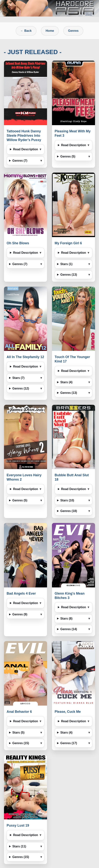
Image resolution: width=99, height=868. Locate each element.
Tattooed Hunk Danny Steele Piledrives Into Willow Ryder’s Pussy (24, 136)
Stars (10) (67, 500)
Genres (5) (68, 156)
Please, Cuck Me (68, 712)
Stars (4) (66, 382)
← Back (26, 31)
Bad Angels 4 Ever (21, 593)
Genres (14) (69, 629)
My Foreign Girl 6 (68, 243)
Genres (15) (21, 743)
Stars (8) (66, 619)
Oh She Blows (18, 243)
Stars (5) (18, 733)
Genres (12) (21, 388)
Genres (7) (20, 161)
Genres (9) (20, 614)
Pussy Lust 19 (18, 825)
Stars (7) (18, 378)
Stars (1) (66, 264)
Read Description (26, 149)
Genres (73, 31)
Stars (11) (19, 846)
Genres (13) (69, 275)
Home (50, 31)
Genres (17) (69, 743)
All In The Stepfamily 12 (25, 357)
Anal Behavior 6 (19, 712)
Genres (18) (69, 511)
